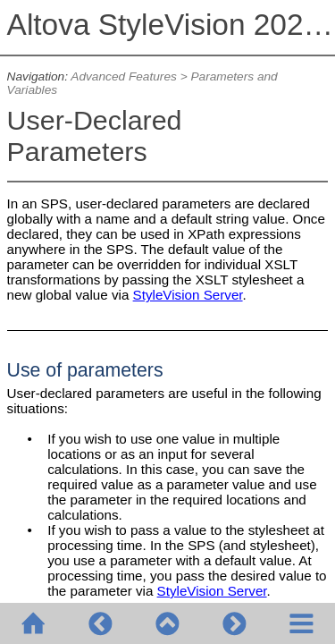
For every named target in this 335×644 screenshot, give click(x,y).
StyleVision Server (188, 295)
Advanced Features (124, 76)
